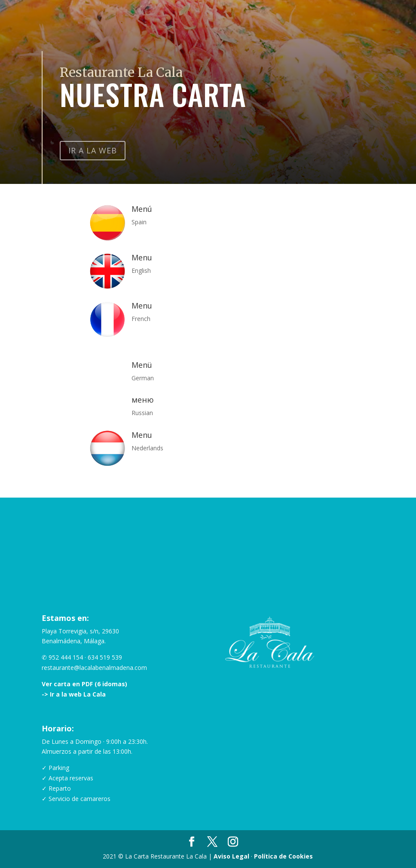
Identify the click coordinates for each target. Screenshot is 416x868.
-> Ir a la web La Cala (74, 694)
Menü (142, 365)
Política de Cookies (283, 856)
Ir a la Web (93, 150)
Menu (142, 257)
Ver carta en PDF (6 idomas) (84, 684)
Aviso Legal (231, 856)
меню (143, 400)
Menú (142, 209)
